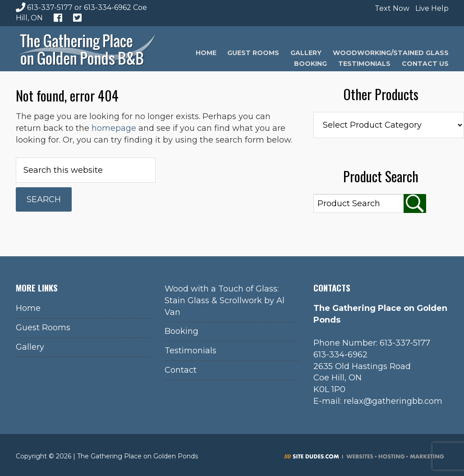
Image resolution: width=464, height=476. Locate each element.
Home (28, 308)
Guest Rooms (43, 328)
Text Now (391, 8)
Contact (181, 370)
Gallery (30, 347)
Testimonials (191, 351)
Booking (181, 331)
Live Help (431, 8)
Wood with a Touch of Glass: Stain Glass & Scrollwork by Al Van (225, 300)
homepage (114, 128)
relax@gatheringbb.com (393, 401)
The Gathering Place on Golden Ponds (87, 49)
